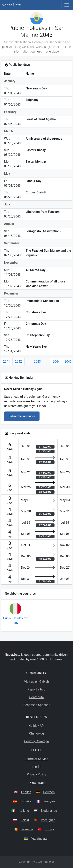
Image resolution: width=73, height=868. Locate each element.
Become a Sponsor (36, 705)
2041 (7, 362)
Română (27, 829)
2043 (37, 362)
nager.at (49, 862)
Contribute (36, 697)
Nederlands (49, 811)
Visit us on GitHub (37, 682)
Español (26, 801)
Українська (39, 839)
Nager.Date (11, 5)
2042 (18, 362)
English (26, 792)
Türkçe (50, 829)
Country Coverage (36, 741)
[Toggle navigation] (67, 5)
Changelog (36, 733)
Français (50, 801)
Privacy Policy (36, 774)
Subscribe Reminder (22, 416)
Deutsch (49, 792)
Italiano (24, 811)
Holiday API (36, 726)
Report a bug (36, 689)
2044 (56, 362)
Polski (25, 820)
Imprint (36, 767)
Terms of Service (37, 759)
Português (48, 820)
